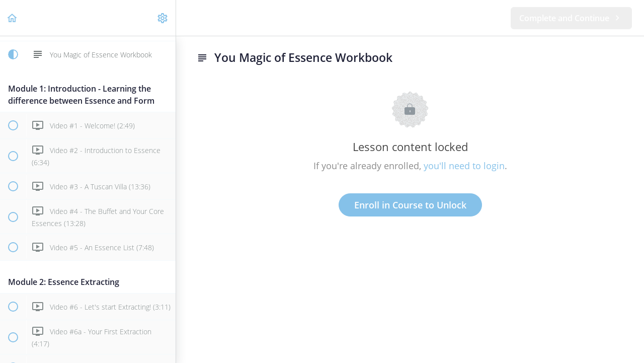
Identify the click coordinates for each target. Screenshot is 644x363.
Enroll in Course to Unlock (410, 205)
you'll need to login (464, 166)
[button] (13, 18)
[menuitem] (163, 18)
